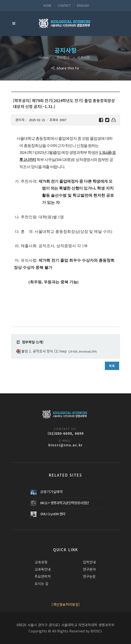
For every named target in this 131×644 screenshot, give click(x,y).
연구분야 (89, 569)
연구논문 (89, 576)
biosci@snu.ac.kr (65, 445)
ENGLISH (83, 5)
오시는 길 (41, 583)
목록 (112, 366)
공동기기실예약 (51, 492)
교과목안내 (43, 569)
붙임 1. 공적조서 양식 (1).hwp (44, 351)
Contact (64, 5)
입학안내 (89, 562)
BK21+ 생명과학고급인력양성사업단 (65, 503)
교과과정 (41, 562)
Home (47, 5)
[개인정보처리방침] (66, 604)
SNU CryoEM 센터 (53, 514)
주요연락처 (43, 576)
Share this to (65, 68)
